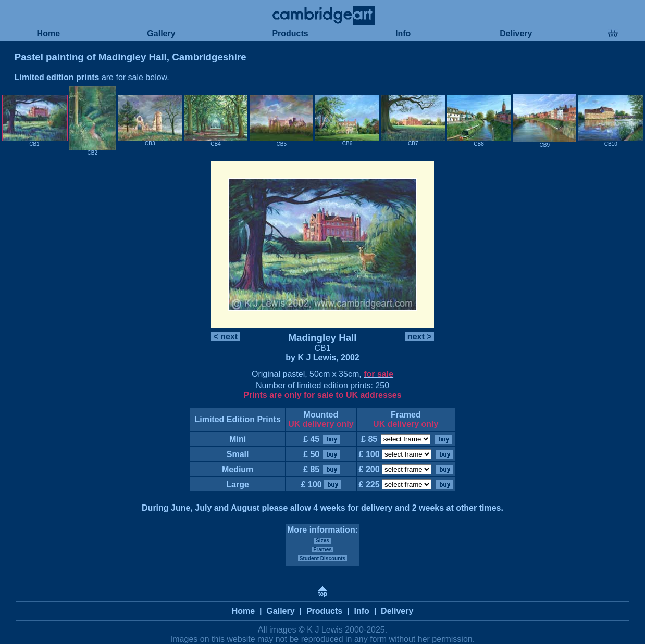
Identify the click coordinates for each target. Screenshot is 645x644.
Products (290, 34)
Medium (237, 469)
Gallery (161, 34)
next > (419, 337)
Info (403, 34)
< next (226, 337)
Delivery (516, 34)
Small (238, 454)
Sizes (322, 541)
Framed (406, 415)
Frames (322, 550)
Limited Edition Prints (238, 419)
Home (48, 34)
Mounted (321, 415)
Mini (238, 439)
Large (238, 484)
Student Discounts (323, 558)
